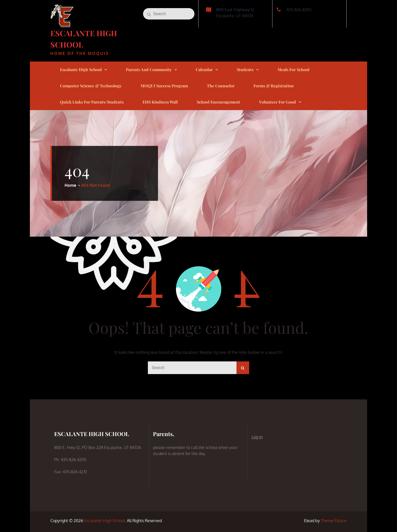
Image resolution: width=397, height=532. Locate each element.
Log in (257, 437)
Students (245, 69)
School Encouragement (218, 102)
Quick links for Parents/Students (92, 102)
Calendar (204, 69)
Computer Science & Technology (91, 86)
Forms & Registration (274, 86)
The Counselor (221, 86)
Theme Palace (334, 521)
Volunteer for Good (277, 102)
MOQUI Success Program (164, 86)
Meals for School (293, 69)
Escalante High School (81, 69)
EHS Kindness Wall (160, 102)
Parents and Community (149, 69)
